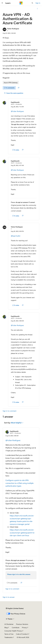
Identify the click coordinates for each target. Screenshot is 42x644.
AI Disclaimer (9, 624)
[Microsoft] (21, 3)
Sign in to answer (9, 597)
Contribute (16, 627)
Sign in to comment (10, 411)
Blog (6, 627)
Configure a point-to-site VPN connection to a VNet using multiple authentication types (19, 483)
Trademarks (8, 637)
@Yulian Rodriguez (17, 111)
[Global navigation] (2, 3)
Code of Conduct (22, 634)
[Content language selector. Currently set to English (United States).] (15, 608)
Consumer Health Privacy (13, 631)
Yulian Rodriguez (13, 29)
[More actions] (37, 9)
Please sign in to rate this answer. (19, 574)
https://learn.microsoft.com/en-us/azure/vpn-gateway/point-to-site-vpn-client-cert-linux (22, 533)
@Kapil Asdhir (16, 236)
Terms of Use (9, 634)
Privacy (24, 627)
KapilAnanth (15, 102)
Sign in (38, 3)
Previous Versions (22, 624)
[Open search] (32, 3)
